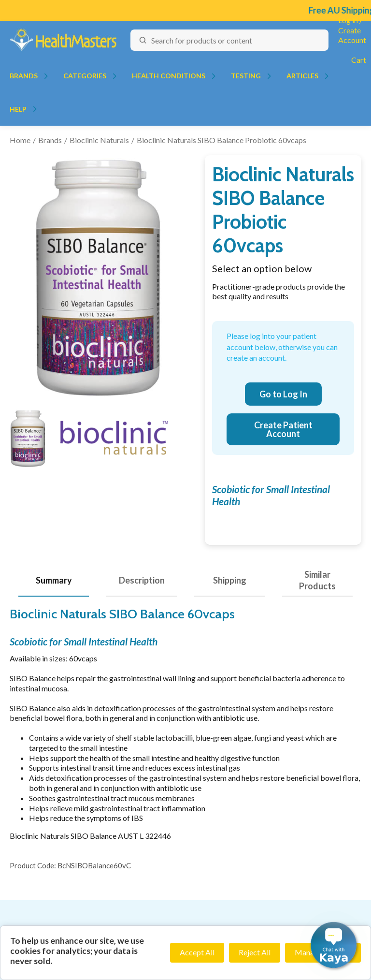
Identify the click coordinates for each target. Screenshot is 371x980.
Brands (24, 76)
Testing (246, 76)
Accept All (197, 952)
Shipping (230, 580)
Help (18, 109)
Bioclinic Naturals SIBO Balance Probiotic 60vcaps (221, 140)
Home (20, 140)
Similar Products (317, 580)
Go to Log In (283, 394)
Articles (302, 76)
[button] (334, 945)
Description (142, 580)
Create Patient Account (283, 429)
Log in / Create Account (352, 30)
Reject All (255, 952)
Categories (85, 76)
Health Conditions (169, 76)
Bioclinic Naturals (99, 140)
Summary (54, 580)
